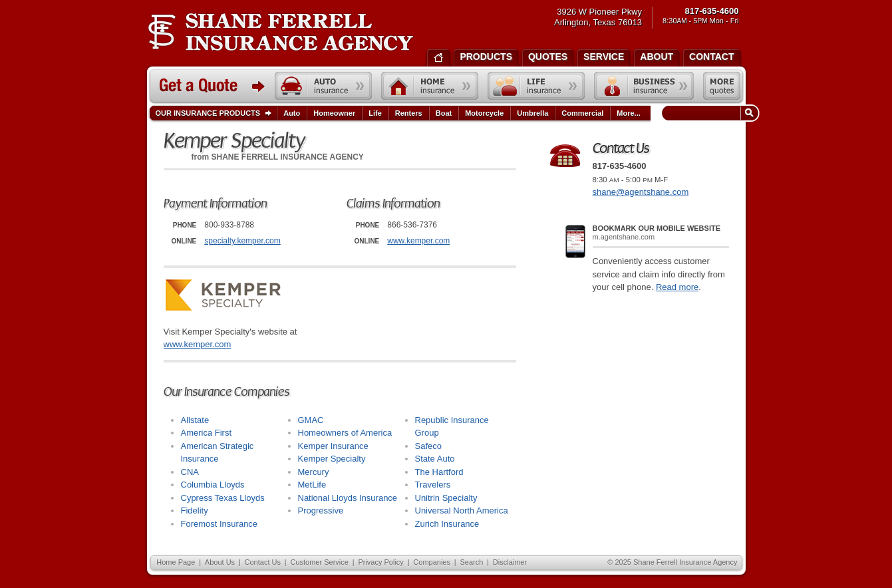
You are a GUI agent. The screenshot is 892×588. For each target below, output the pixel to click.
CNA (190, 472)
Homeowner (334, 113)
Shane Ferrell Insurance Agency (280, 32)
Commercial (582, 113)
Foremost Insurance (220, 524)
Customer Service (319, 562)
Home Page (176, 562)
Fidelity (195, 511)
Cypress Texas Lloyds (223, 498)
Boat (444, 113)
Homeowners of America (345, 433)
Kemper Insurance (333, 446)
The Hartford (439, 472)
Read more (677, 287)
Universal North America (462, 511)
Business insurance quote (644, 86)
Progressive (321, 511)
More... (630, 113)
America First (207, 433)
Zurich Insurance (447, 524)
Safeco (428, 446)
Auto (292, 113)
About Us (220, 562)
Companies (432, 562)
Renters (409, 113)
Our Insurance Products (217, 114)
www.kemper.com (418, 241)
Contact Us (263, 562)
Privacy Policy (380, 562)
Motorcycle (484, 113)
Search (471, 562)
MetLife (312, 485)
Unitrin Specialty (446, 498)
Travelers (433, 485)
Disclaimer (510, 562)
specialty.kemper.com (242, 241)
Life (375, 113)
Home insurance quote (430, 86)
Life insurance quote (536, 86)
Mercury (314, 472)
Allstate (195, 420)
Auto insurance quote (323, 86)
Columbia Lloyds (213, 485)
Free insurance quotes (722, 86)
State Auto (435, 459)
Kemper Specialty (332, 459)
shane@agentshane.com (641, 192)
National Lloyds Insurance (348, 498)
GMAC (311, 420)
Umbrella (532, 113)
